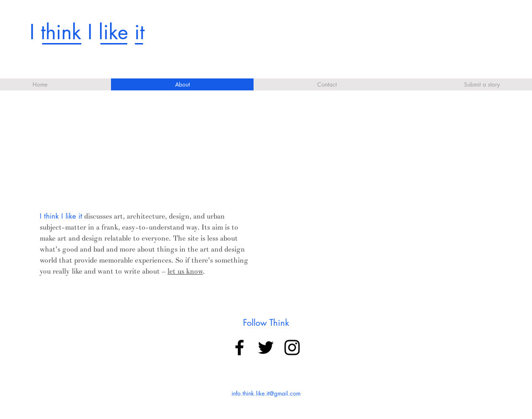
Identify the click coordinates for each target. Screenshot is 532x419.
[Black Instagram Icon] (292, 347)
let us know (185, 271)
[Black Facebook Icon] (239, 347)
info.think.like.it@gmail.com (266, 393)
